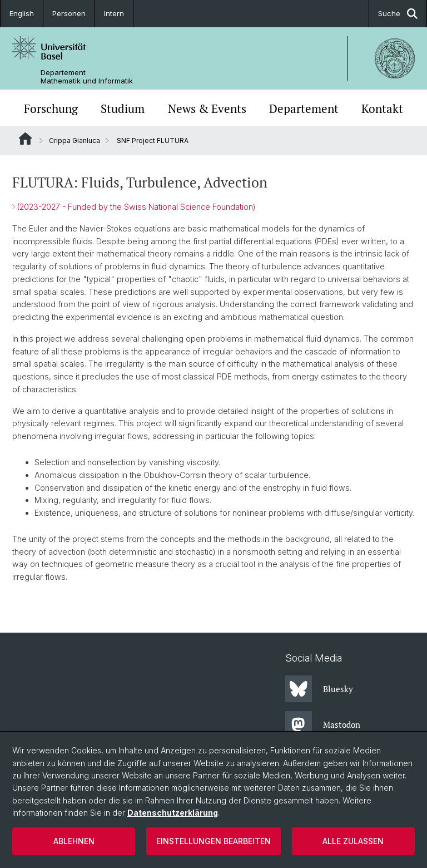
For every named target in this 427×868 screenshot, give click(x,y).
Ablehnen (74, 841)
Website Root (25, 139)
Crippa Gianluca (75, 140)
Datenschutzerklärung (173, 813)
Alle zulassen (353, 841)
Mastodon (323, 724)
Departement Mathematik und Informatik (87, 77)
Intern (114, 13)
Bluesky (319, 689)
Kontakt (382, 109)
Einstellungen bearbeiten (213, 841)
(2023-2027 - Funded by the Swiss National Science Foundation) (136, 207)
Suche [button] (398, 14)
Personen (69, 13)
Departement (304, 109)
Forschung (51, 109)
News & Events (207, 109)
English (22, 13)
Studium (123, 109)
